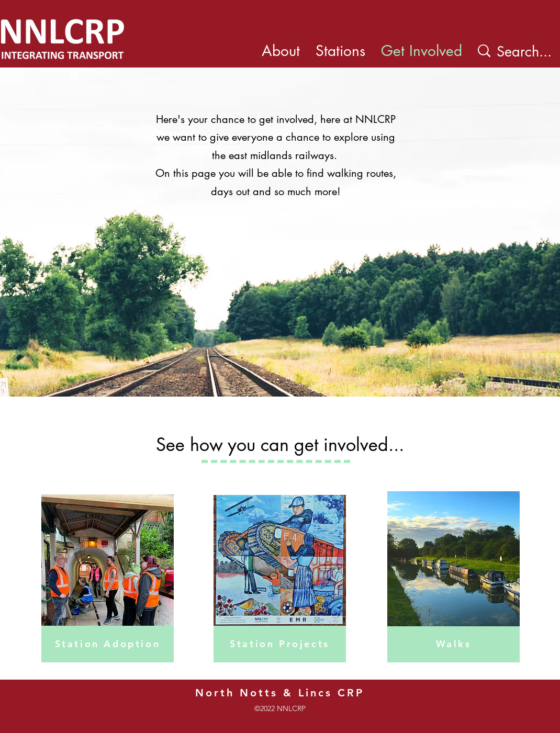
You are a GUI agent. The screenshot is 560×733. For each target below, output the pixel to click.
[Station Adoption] (108, 644)
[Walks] (453, 644)
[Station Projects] (280, 644)
